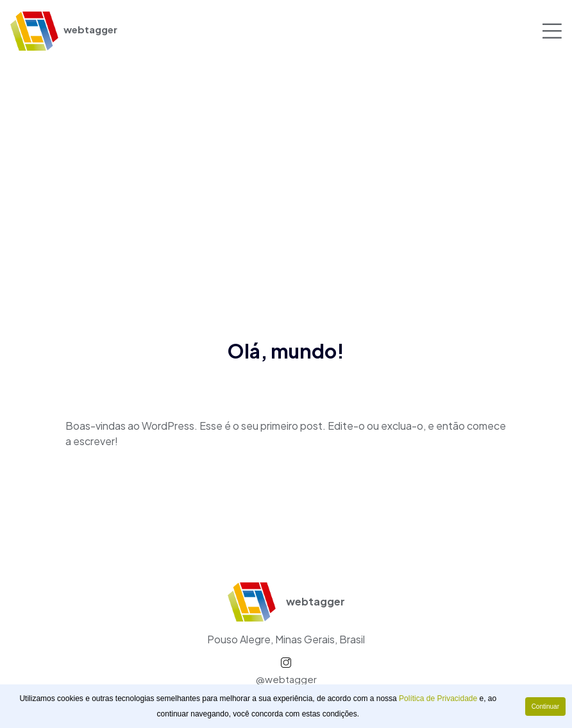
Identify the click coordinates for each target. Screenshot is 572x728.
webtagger (64, 29)
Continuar (545, 707)
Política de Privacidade (438, 698)
